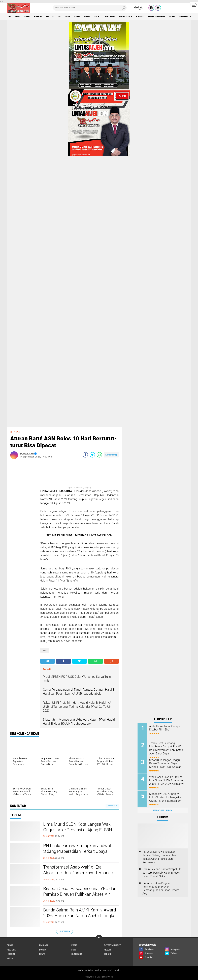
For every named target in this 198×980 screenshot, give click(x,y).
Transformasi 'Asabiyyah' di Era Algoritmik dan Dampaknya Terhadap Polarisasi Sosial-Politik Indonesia (78, 873)
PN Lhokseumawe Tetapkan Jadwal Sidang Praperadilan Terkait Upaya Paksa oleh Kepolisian (77, 851)
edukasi (140, 16)
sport (97, 16)
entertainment (157, 16)
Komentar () (111, 455)
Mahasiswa (126, 16)
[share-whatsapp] (99, 455)
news (18, 16)
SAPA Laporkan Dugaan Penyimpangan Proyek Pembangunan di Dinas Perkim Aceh (161, 888)
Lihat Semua (64, 931)
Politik (98, 970)
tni (59, 16)
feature (11, 950)
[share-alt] (47, 661)
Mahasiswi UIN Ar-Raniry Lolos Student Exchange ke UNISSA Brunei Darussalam (165, 797)
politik (50, 16)
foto (74, 950)
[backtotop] (99, 938)
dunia (87, 16)
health (108, 950)
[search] (90, 8)
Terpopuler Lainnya (163, 810)
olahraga (77, 954)
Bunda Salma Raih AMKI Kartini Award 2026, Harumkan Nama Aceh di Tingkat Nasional (80, 916)
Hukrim (89, 970)
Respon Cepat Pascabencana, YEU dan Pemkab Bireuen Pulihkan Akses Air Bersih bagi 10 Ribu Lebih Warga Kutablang (80, 897)
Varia (80, 970)
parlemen (110, 16)
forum (43, 950)
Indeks (117, 970)
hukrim (38, 16)
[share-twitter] (92, 455)
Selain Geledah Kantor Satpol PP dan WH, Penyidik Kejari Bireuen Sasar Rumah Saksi (162, 873)
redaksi (108, 954)
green (172, 16)
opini (68, 16)
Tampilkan (112, 806)
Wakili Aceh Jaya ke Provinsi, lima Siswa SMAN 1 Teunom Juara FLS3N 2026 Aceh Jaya (167, 780)
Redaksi (107, 970)
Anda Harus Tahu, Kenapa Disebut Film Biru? (165, 728)
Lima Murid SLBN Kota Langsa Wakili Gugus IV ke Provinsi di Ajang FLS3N (78, 827)
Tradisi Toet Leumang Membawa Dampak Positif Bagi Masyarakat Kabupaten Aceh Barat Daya (166, 748)
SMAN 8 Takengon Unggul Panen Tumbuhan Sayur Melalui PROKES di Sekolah (165, 764)
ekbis (77, 16)
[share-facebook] (85, 455)
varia (27, 16)
